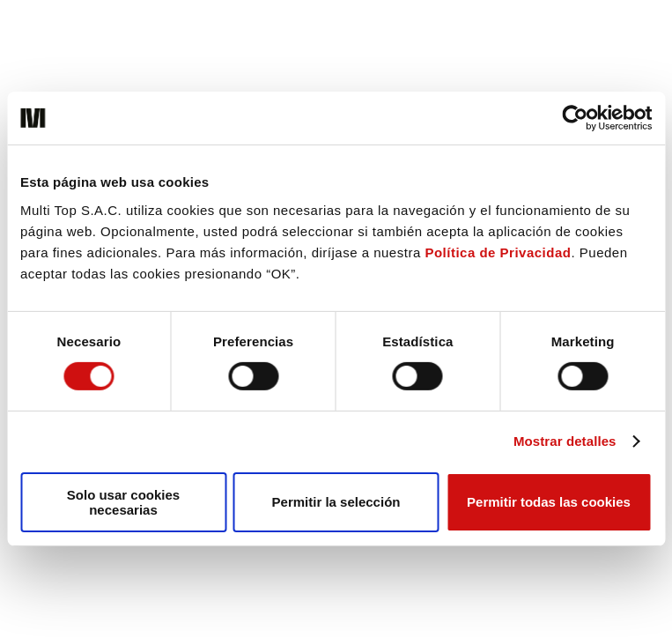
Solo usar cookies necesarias (123, 502)
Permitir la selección (336, 502)
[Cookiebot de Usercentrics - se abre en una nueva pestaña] (575, 118)
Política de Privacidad (498, 252)
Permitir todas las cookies (549, 502)
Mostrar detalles (565, 441)
